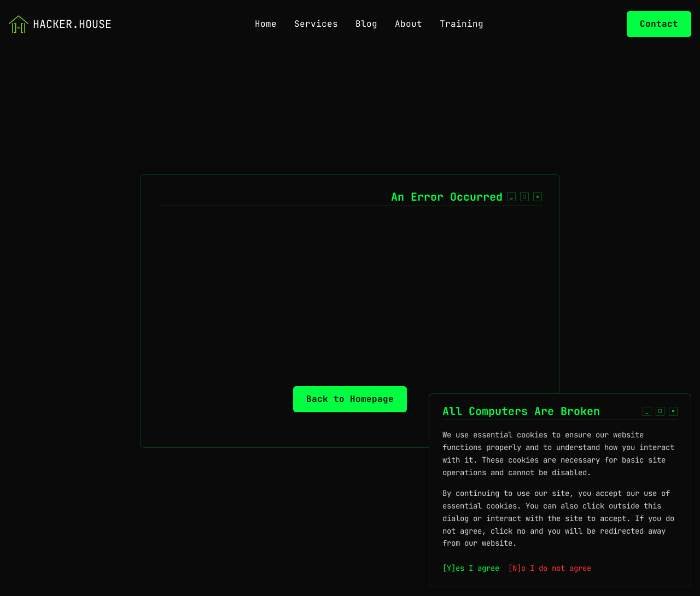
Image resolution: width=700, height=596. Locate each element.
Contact (659, 24)
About (409, 24)
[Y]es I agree (471, 568)
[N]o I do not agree (550, 568)
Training (462, 24)
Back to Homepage (350, 399)
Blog (366, 24)
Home (266, 24)
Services (316, 24)
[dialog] (560, 501)
